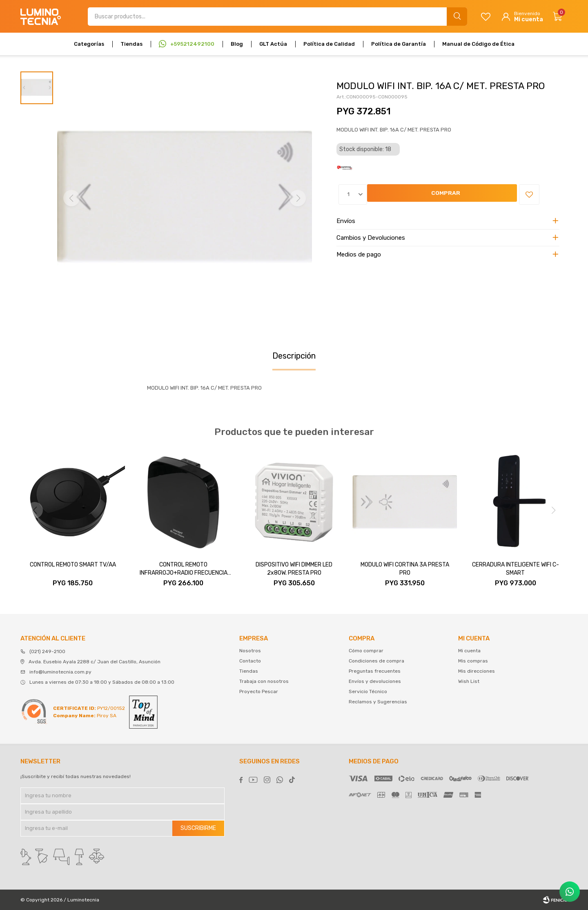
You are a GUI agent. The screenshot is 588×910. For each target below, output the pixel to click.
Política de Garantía (399, 44)
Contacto (250, 661)
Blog (237, 44)
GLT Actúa (273, 44)
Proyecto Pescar (259, 691)
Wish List (469, 681)
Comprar (389, 195)
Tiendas (131, 44)
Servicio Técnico (368, 691)
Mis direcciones (477, 671)
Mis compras (473, 661)
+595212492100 (192, 44)
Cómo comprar (366, 651)
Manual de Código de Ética (478, 44)
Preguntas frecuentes (375, 671)
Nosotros (250, 651)
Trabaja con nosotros (264, 681)
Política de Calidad (329, 44)
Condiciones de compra (376, 661)
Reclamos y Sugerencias (378, 702)
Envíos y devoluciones (375, 681)
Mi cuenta (469, 651)
